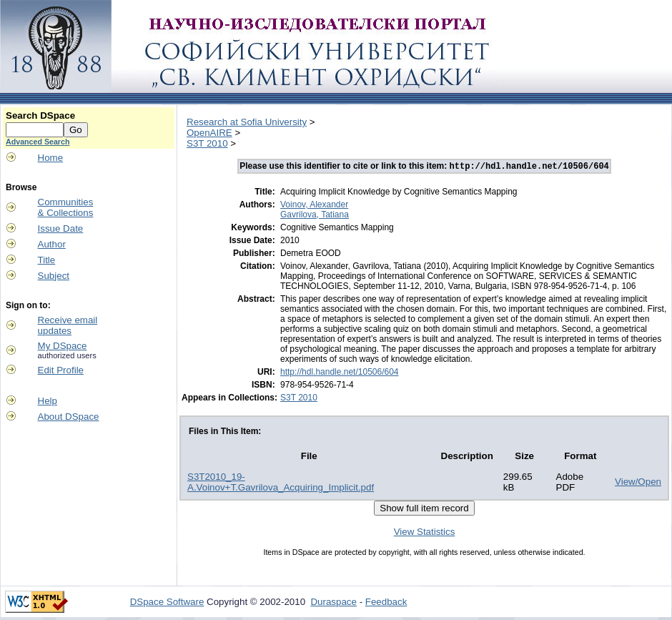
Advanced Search (38, 142)
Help (48, 401)
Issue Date (61, 228)
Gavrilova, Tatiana (315, 216)
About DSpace (69, 417)
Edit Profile (61, 370)
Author (52, 244)
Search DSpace (40, 115)
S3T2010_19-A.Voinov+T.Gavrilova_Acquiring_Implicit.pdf (281, 483)
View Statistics (425, 533)
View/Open (638, 483)
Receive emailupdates (68, 325)
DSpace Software (167, 603)
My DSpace (63, 346)
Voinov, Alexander (314, 206)
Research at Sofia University (247, 122)
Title (47, 260)
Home (51, 158)
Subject (54, 276)
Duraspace (333, 603)
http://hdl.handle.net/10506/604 (339, 373)
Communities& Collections (66, 207)
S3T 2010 (207, 143)
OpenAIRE (209, 133)
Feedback (386, 603)
